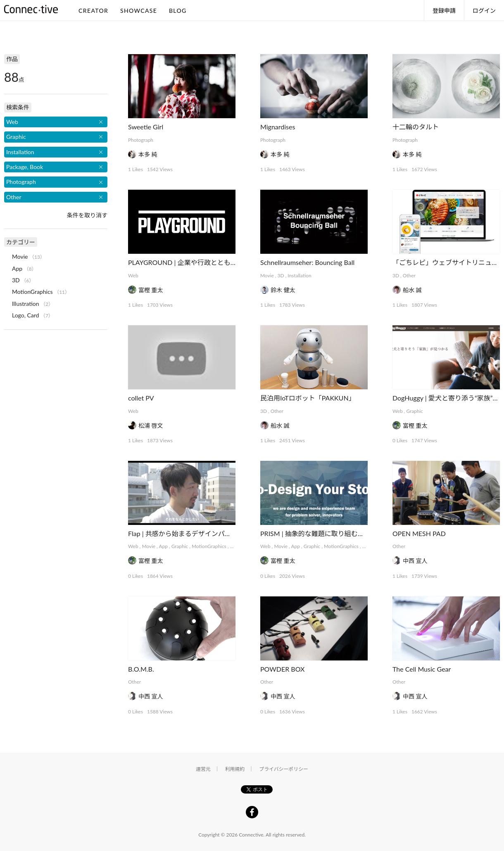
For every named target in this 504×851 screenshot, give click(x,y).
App (163, 546)
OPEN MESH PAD (419, 533)
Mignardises (278, 127)
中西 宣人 (415, 561)
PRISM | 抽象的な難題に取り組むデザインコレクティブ (342, 533)
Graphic (415, 411)
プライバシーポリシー (284, 769)
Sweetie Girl (146, 127)
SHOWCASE (139, 11)
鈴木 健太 (283, 290)
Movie (267, 275)
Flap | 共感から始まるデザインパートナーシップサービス (213, 533)
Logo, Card (25, 315)
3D (281, 275)
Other (409, 275)
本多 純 (148, 154)
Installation (299, 275)
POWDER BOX (282, 669)
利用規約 (235, 769)
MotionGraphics (209, 546)
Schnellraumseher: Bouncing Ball (307, 262)
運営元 (203, 769)
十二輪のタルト (416, 127)
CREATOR (93, 11)
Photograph (141, 140)
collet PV (141, 398)
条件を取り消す (87, 215)
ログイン (484, 11)
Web (133, 275)
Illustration (26, 304)
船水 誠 (412, 290)
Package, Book (25, 167)
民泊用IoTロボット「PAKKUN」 (308, 398)
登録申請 (444, 11)
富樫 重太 (151, 290)
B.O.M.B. (141, 669)
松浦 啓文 (151, 425)
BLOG (178, 11)
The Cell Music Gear (422, 669)
